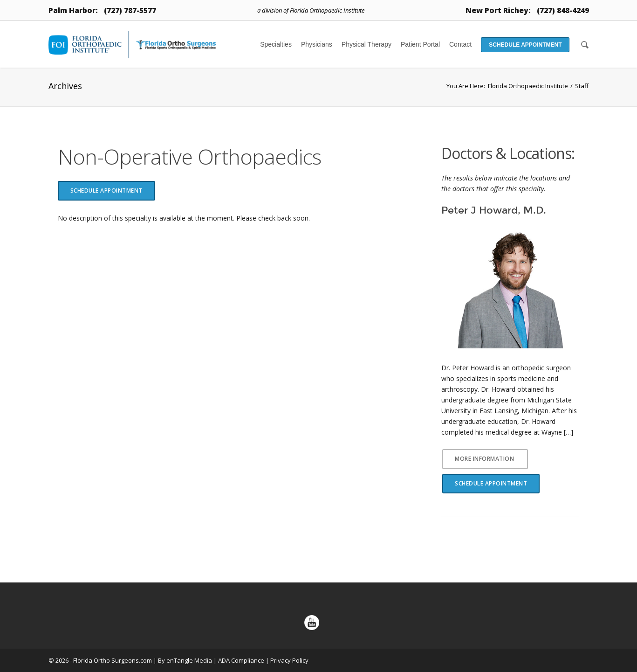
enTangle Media (189, 660)
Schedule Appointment (525, 45)
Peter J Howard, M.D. (494, 210)
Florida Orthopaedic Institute (528, 86)
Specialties (276, 44)
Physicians (317, 44)
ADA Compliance (241, 660)
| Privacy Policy (287, 660)
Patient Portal (420, 44)
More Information (484, 459)
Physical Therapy (366, 44)
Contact (460, 44)
